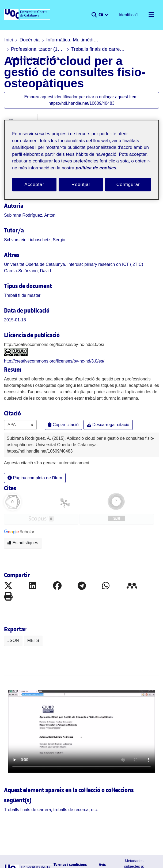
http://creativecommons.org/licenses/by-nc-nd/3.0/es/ (50, 350)
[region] (81, 160)
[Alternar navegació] (151, 15)
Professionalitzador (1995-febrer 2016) (129, 40)
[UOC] (28, 15)
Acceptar (34, 185)
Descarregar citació (99, 414)
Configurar (128, 185)
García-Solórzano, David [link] (23, 260)
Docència (27, 40)
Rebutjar (81, 185)
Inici (8, 40)
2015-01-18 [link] (12, 309)
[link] (19, 284)
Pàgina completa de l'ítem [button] (31, 461)
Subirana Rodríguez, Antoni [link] (26, 204)
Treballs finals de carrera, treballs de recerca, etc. (38, 49)
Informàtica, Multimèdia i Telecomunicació (69, 40)
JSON (12, 624)
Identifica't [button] (130, 15)
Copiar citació (61, 414)
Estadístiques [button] (20, 526)
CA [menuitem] (103, 14)
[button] (96, 15)
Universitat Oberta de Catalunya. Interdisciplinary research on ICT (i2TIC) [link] (62, 253)
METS (29, 624)
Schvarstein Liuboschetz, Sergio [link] (29, 229)
